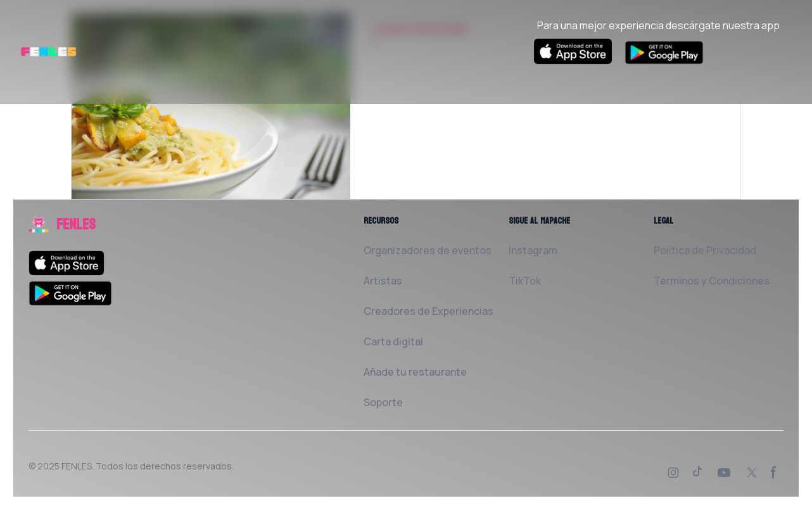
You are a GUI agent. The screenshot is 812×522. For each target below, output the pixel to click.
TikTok (525, 281)
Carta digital (393, 341)
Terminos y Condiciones (712, 281)
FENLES (77, 466)
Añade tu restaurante (415, 372)
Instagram (533, 250)
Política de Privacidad (705, 250)
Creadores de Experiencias (428, 311)
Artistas (383, 281)
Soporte (383, 402)
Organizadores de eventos (428, 250)
